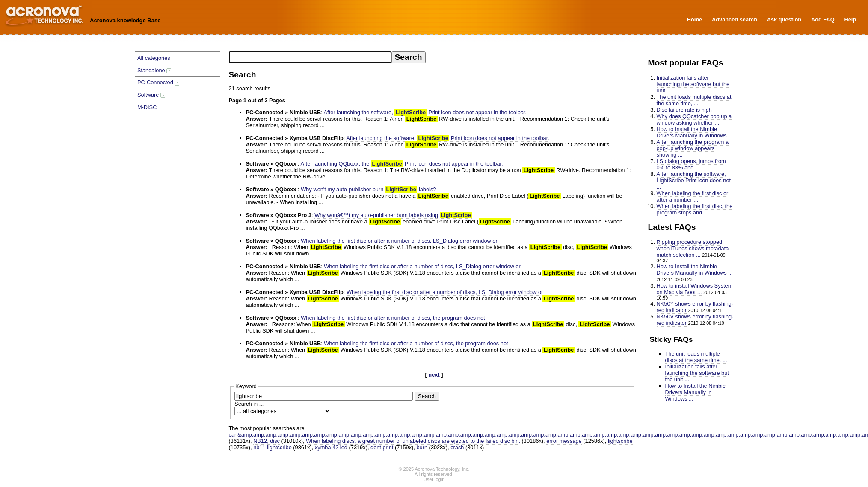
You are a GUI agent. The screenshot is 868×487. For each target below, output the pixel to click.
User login (434, 479)
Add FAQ (823, 19)
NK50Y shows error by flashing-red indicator (695, 307)
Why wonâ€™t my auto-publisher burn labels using (393, 215)
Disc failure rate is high (684, 110)
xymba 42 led (331, 447)
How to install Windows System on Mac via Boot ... (695, 289)
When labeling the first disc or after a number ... (693, 196)
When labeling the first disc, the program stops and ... (695, 209)
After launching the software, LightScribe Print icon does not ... (694, 180)
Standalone (154, 70)
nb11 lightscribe (273, 447)
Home (695, 19)
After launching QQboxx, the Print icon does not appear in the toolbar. (402, 164)
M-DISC (147, 107)
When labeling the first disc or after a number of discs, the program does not (393, 318)
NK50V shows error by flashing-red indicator (695, 320)
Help (850, 19)
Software (151, 95)
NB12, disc (267, 441)
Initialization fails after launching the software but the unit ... (693, 84)
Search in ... (249, 404)
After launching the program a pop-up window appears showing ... (693, 148)
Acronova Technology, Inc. (442, 469)
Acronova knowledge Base (125, 20)
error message (564, 441)
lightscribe (620, 441)
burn (422, 447)
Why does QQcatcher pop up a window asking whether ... (694, 119)
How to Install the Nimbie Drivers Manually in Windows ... (695, 132)
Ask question (784, 19)
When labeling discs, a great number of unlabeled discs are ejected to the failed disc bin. (413, 441)
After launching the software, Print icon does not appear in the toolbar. (425, 112)
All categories (154, 58)
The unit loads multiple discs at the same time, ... (694, 100)
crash (457, 447)
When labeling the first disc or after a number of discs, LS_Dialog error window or (399, 241)
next (434, 375)
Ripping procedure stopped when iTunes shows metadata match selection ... (693, 248)
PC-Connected (158, 82)
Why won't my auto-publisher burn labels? (368, 189)
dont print (382, 447)
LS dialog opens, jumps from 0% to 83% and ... (691, 164)
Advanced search (735, 19)
